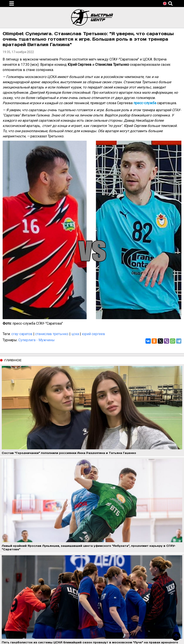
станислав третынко (52, 334)
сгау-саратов (22, 334)
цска (75, 334)
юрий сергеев (93, 334)
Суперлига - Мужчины (37, 340)
